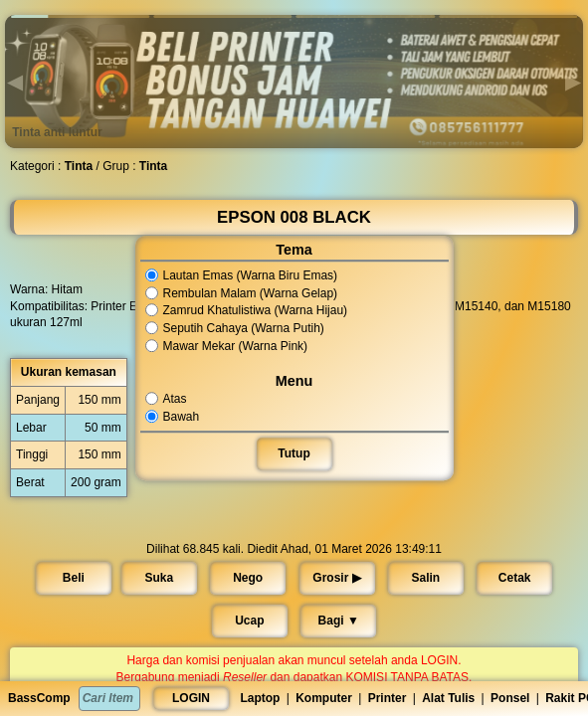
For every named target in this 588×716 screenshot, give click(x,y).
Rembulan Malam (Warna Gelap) (243, 293)
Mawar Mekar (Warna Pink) (228, 346)
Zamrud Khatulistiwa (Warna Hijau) (247, 311)
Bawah (176, 417)
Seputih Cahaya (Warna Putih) (236, 328)
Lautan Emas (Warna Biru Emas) (243, 275)
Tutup (294, 453)
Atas (170, 399)
